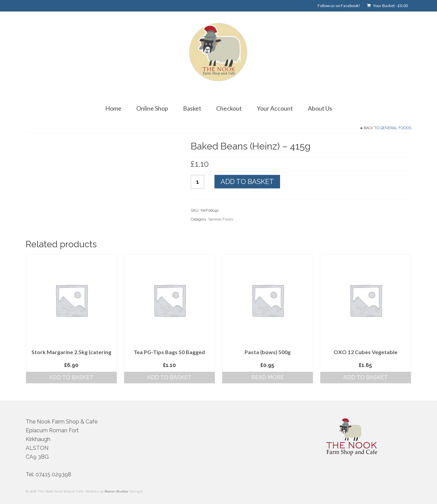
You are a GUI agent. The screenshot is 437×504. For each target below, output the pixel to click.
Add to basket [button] (71, 377)
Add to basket (247, 182)
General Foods (396, 128)
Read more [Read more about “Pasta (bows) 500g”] (268, 377)
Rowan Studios (116, 491)
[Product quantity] (198, 182)
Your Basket (387, 6)
